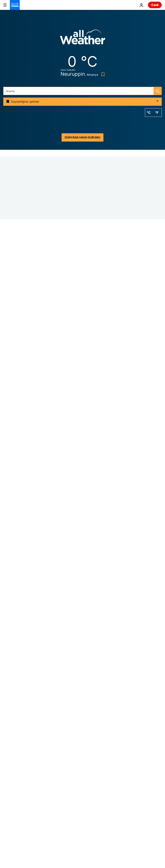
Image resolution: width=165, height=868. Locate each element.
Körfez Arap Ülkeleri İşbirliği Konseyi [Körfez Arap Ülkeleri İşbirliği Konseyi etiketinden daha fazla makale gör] (83, 727)
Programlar (92, 804)
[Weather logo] (82, 38)
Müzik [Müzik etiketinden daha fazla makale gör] (126, 697)
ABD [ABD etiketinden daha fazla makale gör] (107, 697)
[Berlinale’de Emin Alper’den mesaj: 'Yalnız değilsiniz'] (116, 528)
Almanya (10, 348)
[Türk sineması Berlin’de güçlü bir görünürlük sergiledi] (116, 576)
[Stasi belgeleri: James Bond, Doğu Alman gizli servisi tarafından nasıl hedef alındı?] (116, 384)
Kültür (89, 795)
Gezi (6, 795)
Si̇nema (75, 361)
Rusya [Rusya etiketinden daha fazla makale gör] (82, 717)
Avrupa (8, 769)
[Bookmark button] (102, 74)
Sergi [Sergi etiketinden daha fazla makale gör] (62, 717)
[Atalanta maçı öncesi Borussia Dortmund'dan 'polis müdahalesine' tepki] (82, 353)
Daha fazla (10, 827)
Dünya (89, 769)
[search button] (158, 91)
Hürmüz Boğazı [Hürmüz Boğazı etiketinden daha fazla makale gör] (82, 697)
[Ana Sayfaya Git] (15, 5)
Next (7, 787)
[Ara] (82, 91)
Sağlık (89, 787)
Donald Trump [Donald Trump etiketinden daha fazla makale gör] (75, 707)
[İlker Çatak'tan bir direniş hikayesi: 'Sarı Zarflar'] (116, 480)
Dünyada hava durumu (82, 137)
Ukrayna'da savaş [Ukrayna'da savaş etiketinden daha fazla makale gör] (47, 697)
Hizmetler (10, 817)
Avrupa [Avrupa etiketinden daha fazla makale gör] (102, 707)
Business (9, 778)
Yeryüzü (90, 778)
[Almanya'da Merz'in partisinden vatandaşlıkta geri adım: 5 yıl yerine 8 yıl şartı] (116, 432)
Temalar (9, 760)
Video (7, 804)
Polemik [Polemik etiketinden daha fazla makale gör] (124, 707)
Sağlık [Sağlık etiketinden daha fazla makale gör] (102, 717)
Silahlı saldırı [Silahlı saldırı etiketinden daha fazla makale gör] (44, 707)
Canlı (155, 5)
